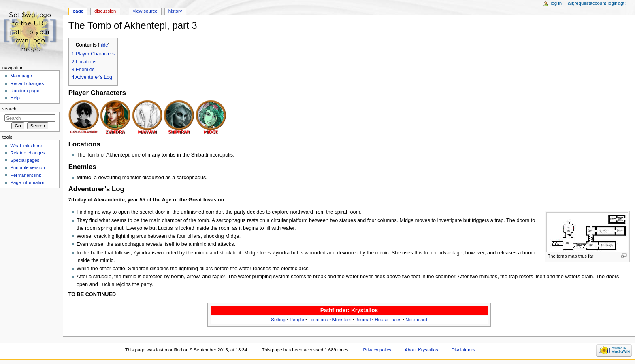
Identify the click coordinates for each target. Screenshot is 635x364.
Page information (28, 182)
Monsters (342, 320)
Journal (363, 320)
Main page (21, 76)
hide (103, 45)
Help (15, 98)
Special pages (25, 160)
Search (10, 109)
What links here (26, 146)
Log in (556, 3)
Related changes (28, 153)
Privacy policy (377, 350)
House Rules (388, 320)
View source (145, 11)
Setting (278, 320)
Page (78, 11)
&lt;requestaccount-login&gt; (597, 3)
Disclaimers (463, 350)
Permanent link (26, 175)
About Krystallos (421, 350)
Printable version (27, 167)
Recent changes (27, 83)
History (175, 11)
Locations (318, 320)
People (297, 320)
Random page (25, 91)
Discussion (105, 11)
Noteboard (416, 320)
